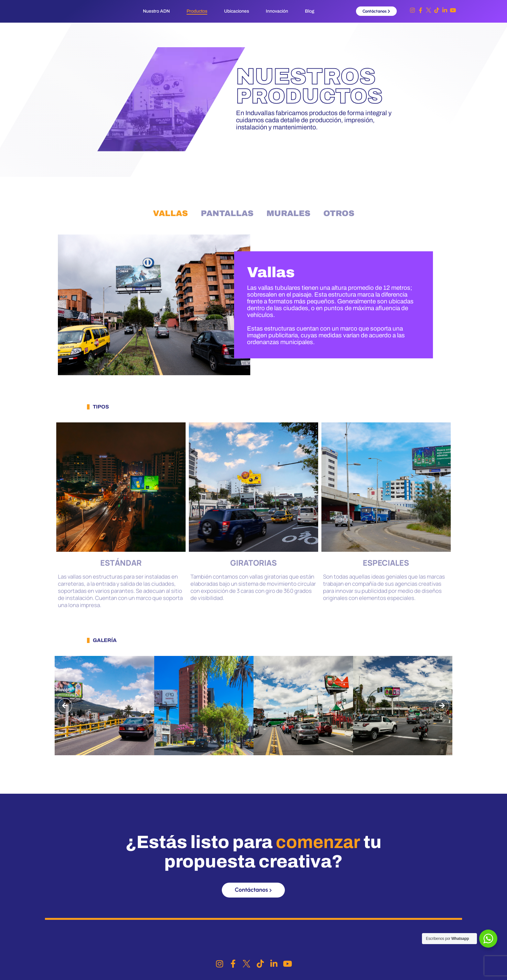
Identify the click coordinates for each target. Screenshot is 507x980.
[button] (65, 706)
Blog (310, 11)
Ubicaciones (237, 11)
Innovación (277, 11)
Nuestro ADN (156, 11)
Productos (197, 11)
